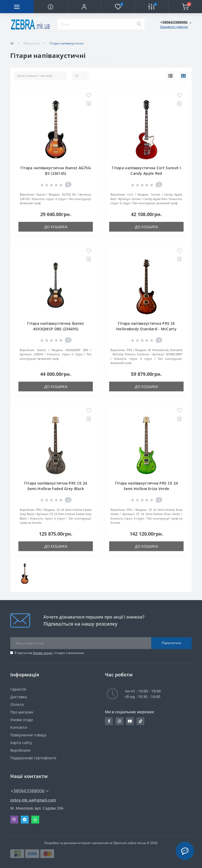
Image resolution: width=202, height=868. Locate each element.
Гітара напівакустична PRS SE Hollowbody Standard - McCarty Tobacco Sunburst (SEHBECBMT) (146, 329)
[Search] (139, 24)
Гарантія (18, 689)
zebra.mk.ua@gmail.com (33, 800)
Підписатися (171, 643)
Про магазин (22, 712)
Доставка (19, 697)
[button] (84, 7)
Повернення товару (28, 735)
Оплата (17, 704)
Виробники (20, 750)
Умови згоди (43, 653)
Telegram (25, 820)
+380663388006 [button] (30, 791)
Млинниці (32, 43)
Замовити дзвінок (174, 27)
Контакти (19, 727)
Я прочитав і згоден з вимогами (49, 653)
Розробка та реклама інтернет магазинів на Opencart (86, 843)
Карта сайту (21, 743)
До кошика (56, 227)
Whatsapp (35, 820)
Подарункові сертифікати (33, 758)
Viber (14, 820)
